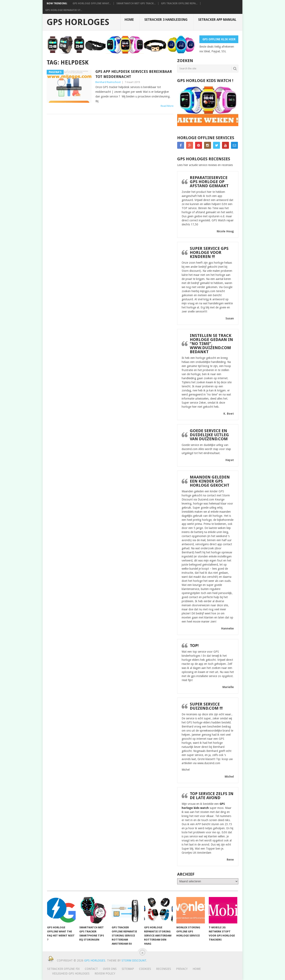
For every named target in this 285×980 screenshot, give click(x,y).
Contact (91, 969)
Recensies (164, 969)
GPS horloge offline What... (92, 3)
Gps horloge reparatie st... (64, 10)
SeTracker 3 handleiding (166, 20)
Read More (167, 106)
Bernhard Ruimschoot (108, 82)
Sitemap (128, 969)
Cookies (145, 969)
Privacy (182, 969)
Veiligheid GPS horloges (71, 973)
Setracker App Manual (217, 20)
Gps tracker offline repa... (179, 3)
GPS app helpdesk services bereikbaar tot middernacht (134, 74)
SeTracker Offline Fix (63, 969)
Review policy (105, 973)
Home (129, 20)
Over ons (110, 969)
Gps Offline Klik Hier (219, 39)
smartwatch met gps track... (136, 3)
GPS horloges (78, 22)
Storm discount (134, 960)
